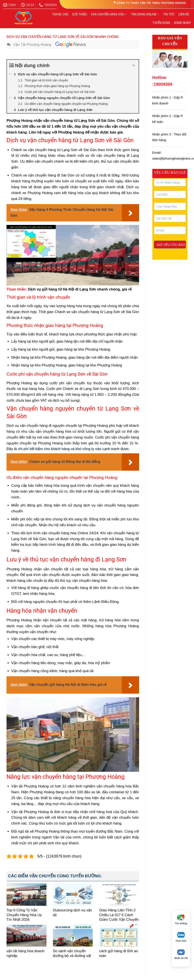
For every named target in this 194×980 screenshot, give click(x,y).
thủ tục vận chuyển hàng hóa (83, 581)
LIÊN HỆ (184, 14)
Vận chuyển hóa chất (28, 655)
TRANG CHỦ (60, 14)
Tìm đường (181, 920)
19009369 (163, 84)
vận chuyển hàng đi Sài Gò (50, 175)
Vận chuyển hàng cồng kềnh (34, 671)
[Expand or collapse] (134, 65)
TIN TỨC (169, 14)
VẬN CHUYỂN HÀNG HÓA (109, 14)
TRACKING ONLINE (145, 14)
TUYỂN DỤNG (161, 23)
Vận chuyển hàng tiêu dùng (33, 663)
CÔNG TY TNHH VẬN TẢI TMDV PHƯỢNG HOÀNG (151, 3)
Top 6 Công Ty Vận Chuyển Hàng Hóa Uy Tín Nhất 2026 (24, 915)
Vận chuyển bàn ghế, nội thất (35, 647)
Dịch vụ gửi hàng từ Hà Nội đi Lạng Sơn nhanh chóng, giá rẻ (80, 289)
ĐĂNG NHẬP (182, 23)
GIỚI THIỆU (79, 14)
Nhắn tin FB (181, 954)
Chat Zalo (181, 937)
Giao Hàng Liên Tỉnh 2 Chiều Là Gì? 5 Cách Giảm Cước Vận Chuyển (119, 915)
